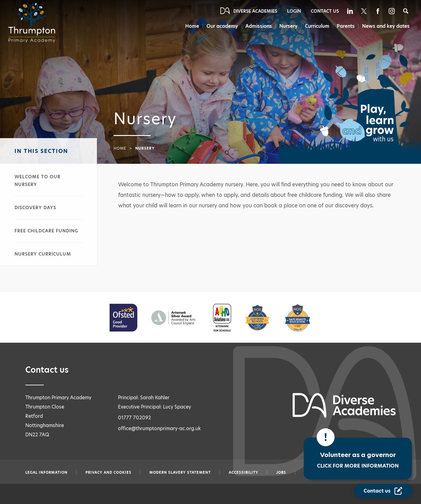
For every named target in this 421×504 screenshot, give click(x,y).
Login (294, 11)
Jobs (281, 472)
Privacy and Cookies (108, 472)
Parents (345, 26)
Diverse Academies (255, 11)
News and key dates (386, 26)
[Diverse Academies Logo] (34, 23)
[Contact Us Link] (383, 491)
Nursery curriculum (43, 254)
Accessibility (244, 472)
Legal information (46, 472)
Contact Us (325, 11)
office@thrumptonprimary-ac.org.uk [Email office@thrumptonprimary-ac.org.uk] (159, 428)
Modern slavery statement (180, 472)
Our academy (220, 26)
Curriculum (316, 26)
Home (189, 26)
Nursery (287, 26)
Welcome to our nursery (38, 181)
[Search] (406, 11)
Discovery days (35, 208)
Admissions (257, 26)
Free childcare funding (46, 231)
